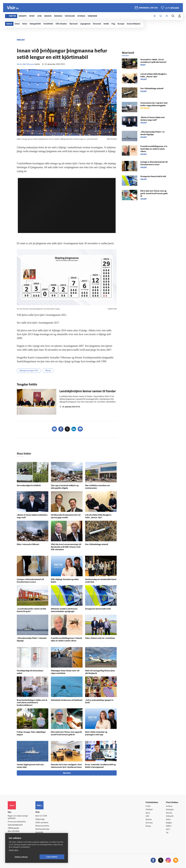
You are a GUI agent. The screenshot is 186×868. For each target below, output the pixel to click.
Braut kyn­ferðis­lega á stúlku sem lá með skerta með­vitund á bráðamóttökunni (32, 703)
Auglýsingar (40, 819)
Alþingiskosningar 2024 (29, 371)
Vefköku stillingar (21, 857)
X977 (168, 830)
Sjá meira (67, 773)
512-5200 (43, 816)
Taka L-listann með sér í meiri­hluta (100, 638)
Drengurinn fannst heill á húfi (98, 609)
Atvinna (169, 813)
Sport (148, 813)
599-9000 (16, 831)
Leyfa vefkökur (52, 857)
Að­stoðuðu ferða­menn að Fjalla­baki (67, 700)
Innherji (169, 806)
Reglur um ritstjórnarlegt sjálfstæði (18, 817)
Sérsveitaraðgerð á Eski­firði (29, 486)
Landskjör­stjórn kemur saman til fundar (88, 391)
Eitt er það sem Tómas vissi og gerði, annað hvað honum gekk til (154, 194)
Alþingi (48, 371)
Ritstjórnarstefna (42, 826)
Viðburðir (170, 816)
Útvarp (148, 826)
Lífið (147, 816)
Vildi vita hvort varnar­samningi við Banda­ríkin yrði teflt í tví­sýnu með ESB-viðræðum (66, 547)
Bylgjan (169, 823)
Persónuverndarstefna (17, 822)
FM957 (169, 826)
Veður (168, 820)
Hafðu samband (42, 823)
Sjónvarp (149, 823)
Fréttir (148, 806)
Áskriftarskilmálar (42, 829)
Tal (167, 833)
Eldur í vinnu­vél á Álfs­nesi (28, 545)
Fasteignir (170, 810)
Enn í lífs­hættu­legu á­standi (97, 545)
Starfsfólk (39, 833)
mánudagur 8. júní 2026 (148, 8)
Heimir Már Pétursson (26, 64)
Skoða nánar (14, 850)
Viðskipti (149, 810)
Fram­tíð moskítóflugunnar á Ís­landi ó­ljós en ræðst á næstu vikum (154, 149)
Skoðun (149, 820)
